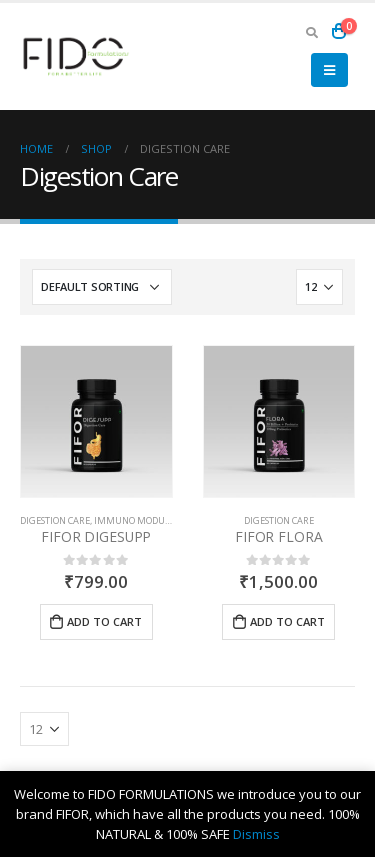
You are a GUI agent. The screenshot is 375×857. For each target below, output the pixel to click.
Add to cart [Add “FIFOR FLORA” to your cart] (287, 621)
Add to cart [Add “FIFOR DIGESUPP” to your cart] (104, 621)
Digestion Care (55, 520)
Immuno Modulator (143, 520)
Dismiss (256, 834)
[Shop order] (102, 287)
